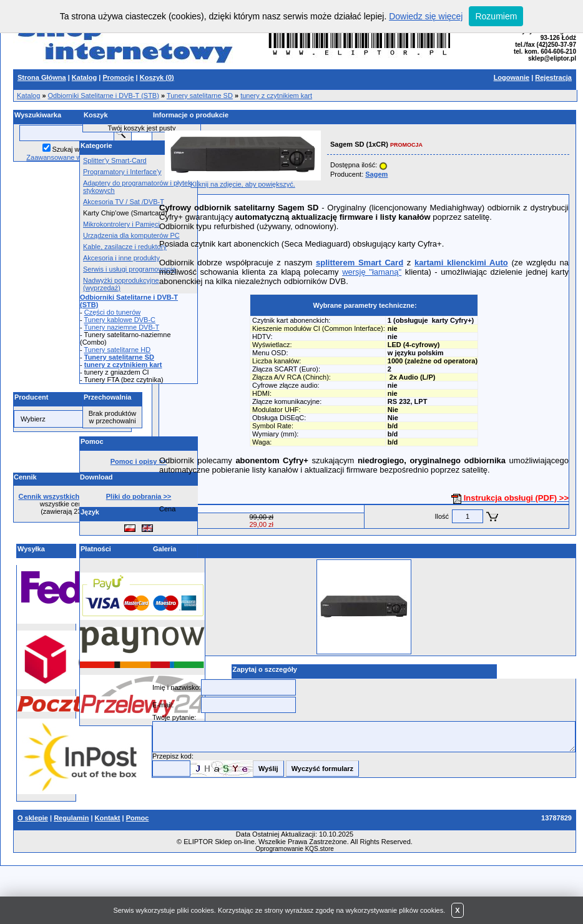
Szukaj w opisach (79, 149)
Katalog (28, 96)
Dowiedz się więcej (426, 16)
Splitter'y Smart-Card (115, 160)
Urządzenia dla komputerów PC (131, 235)
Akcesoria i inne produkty (121, 258)
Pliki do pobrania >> (139, 496)
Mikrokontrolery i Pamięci (121, 224)
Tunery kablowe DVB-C (120, 320)
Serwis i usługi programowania (130, 269)
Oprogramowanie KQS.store (295, 849)
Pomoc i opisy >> (139, 461)
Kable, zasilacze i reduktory (125, 247)
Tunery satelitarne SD (200, 96)
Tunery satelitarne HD (118, 350)
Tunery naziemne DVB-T (122, 327)
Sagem (376, 174)
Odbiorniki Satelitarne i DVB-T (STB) (104, 96)
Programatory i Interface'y (122, 172)
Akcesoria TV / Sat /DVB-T (124, 202)
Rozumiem (496, 16)
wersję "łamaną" (372, 272)
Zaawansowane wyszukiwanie (72, 157)
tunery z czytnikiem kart (276, 96)
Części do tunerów (113, 312)
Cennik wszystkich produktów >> (73, 496)
